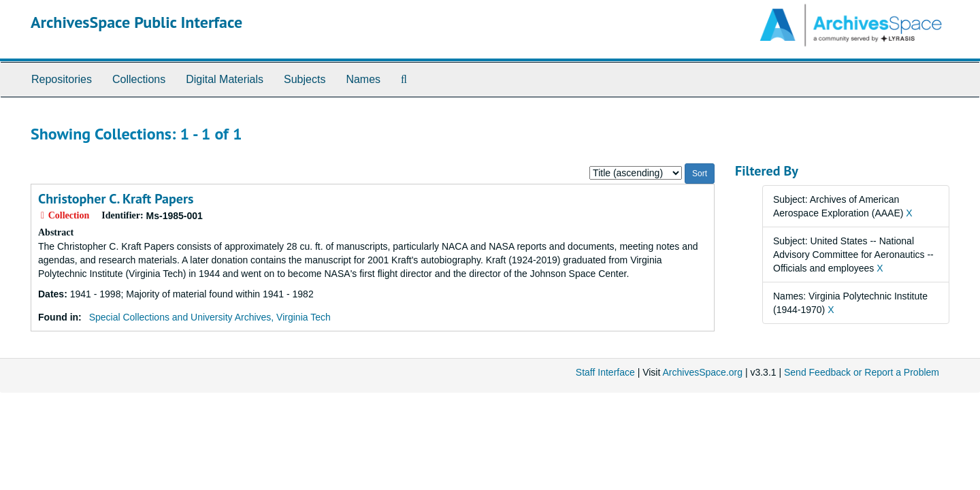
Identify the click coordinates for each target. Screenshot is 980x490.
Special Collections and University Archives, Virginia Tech (210, 317)
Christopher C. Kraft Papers (116, 199)
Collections (139, 79)
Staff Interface (605, 372)
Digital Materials (225, 79)
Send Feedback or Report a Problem (862, 372)
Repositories (62, 79)
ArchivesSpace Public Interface (136, 22)
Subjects (305, 79)
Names (363, 79)
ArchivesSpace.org (702, 372)
